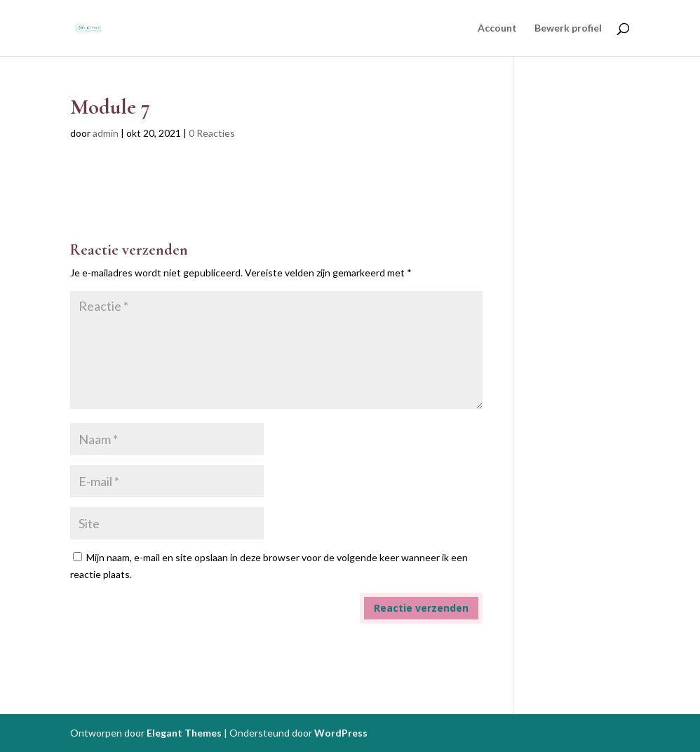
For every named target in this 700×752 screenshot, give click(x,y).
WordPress (341, 733)
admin (106, 133)
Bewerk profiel (568, 28)
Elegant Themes (184, 733)
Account (497, 28)
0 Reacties (212, 133)
